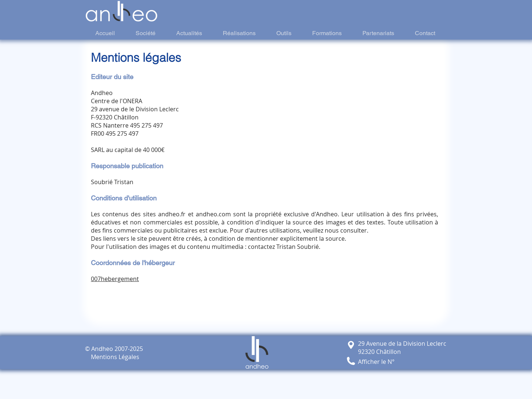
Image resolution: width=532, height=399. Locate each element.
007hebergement (115, 279)
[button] (351, 361)
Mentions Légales (112, 357)
